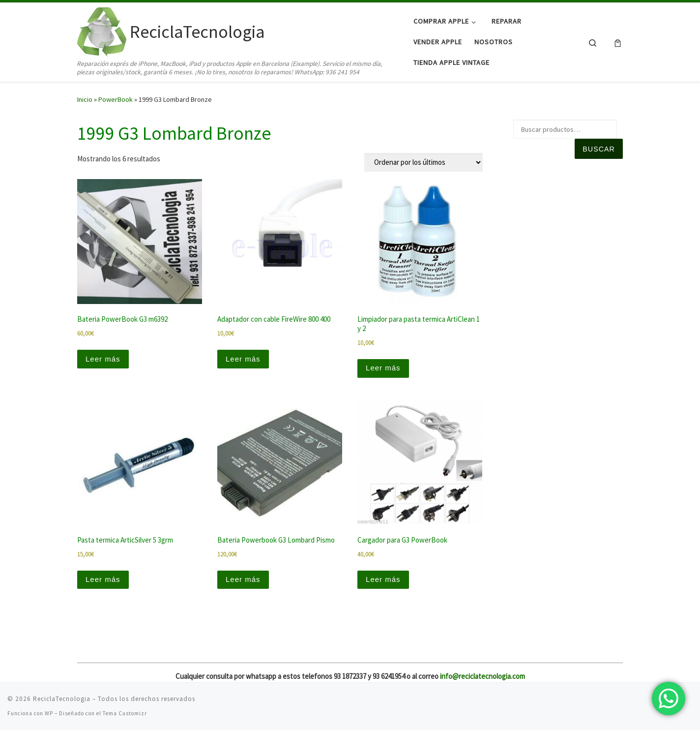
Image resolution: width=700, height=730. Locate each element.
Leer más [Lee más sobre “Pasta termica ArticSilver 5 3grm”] (103, 579)
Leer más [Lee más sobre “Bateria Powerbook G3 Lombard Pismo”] (243, 579)
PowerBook (116, 99)
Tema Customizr (125, 713)
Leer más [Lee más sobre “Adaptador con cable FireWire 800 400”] (243, 359)
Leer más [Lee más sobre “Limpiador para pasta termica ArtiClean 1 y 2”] (383, 368)
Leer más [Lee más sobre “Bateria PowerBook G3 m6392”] (103, 359)
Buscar (598, 149)
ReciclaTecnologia (62, 699)
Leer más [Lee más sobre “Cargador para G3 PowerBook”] (383, 579)
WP (49, 713)
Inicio (85, 99)
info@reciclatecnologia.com (482, 676)
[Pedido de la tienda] (423, 162)
